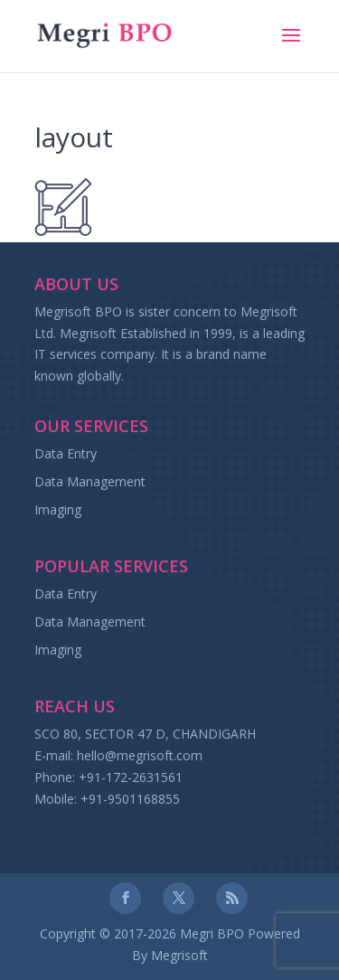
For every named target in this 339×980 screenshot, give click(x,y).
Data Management (90, 481)
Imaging (58, 509)
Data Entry (66, 453)
